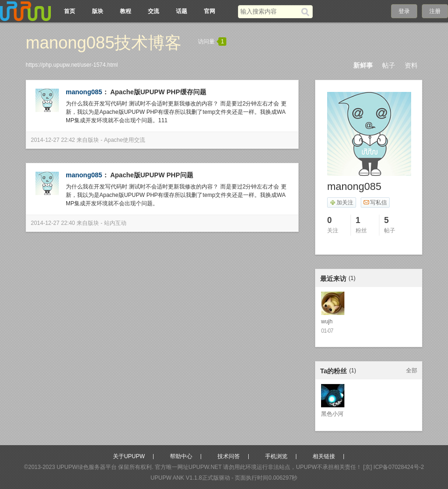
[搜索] (307, 12)
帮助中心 (181, 456)
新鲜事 (363, 65)
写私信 (375, 203)
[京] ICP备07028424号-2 (393, 467)
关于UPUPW (129, 456)
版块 (98, 11)
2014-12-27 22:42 (53, 140)
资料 (411, 65)
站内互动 (115, 223)
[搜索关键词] (269, 11)
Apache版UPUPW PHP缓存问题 (158, 92)
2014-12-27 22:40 (53, 223)
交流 (154, 11)
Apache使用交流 (125, 140)
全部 (412, 370)
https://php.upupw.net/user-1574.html (72, 65)
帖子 (389, 65)
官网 (210, 11)
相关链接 (324, 456)
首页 (70, 11)
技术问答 (229, 456)
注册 (435, 11)
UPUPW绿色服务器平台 (87, 467)
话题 (182, 11)
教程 (126, 11)
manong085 (84, 92)
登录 (404, 11)
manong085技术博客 (104, 43)
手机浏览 (276, 456)
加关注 (341, 203)
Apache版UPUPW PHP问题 (151, 175)
